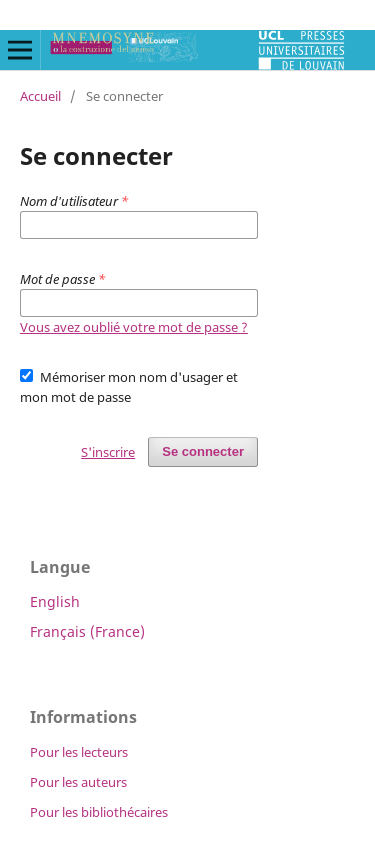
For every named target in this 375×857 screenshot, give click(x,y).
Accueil (40, 96)
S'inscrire (108, 452)
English (55, 601)
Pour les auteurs (78, 782)
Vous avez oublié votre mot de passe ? (134, 327)
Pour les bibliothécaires (99, 812)
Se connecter (203, 451)
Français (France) (87, 631)
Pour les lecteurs (79, 752)
